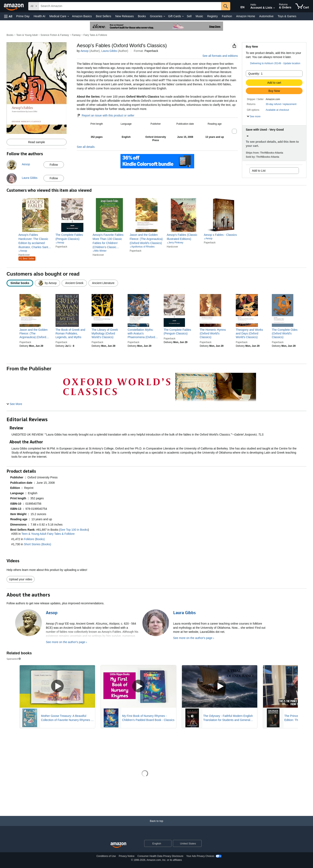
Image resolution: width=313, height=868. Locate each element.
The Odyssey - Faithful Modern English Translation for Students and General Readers (228, 718)
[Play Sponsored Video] (57, 686)
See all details (86, 147)
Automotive (266, 16)
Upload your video (21, 579)
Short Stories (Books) (38, 544)
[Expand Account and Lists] (274, 8)
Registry (213, 16)
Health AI (39, 16)
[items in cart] (302, 6)
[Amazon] (14, 6)
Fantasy (76, 35)
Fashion (227, 16)
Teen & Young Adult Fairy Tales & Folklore (48, 534)
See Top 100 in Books (74, 530)
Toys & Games (287, 16)
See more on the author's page (66, 642)
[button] (8, 16)
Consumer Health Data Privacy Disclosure (160, 856)
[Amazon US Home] (118, 845)
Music (199, 16)
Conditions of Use (106, 856)
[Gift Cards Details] (183, 16)
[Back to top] (156, 825)
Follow (54, 165)
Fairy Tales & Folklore (95, 35)
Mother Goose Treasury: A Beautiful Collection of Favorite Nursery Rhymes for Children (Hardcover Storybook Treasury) (68, 718)
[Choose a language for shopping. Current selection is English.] (155, 843)
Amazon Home (246, 16)
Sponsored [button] (14, 659)
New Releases (125, 16)
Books (142, 16)
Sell (189, 16)
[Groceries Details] (164, 16)
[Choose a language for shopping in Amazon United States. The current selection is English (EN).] (240, 6)
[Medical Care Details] (68, 16)
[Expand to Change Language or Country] (168, 844)
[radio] (20, 283)
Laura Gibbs (109, 51)
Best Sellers (104, 16)
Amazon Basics (82, 16)
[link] (35, 241)
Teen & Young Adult (27, 35)
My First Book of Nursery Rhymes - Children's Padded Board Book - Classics (148, 718)
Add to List (259, 171)
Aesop (85, 51)
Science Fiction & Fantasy (55, 35)
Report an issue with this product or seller (106, 115)
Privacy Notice (127, 856)
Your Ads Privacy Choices (200, 856)
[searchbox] (130, 6)
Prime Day (23, 16)
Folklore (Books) (34, 539)
